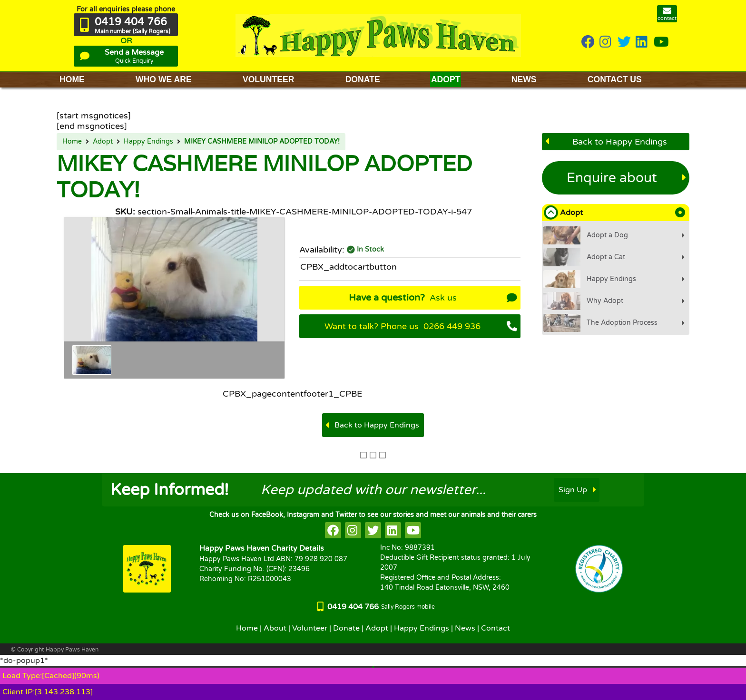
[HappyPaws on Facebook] (588, 43)
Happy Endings (148, 142)
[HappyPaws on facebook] (333, 530)
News (465, 628)
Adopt (103, 142)
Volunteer (310, 628)
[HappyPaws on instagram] (606, 43)
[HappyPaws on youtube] (661, 43)
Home (72, 142)
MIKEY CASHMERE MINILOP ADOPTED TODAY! (262, 142)
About (275, 628)
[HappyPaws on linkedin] (642, 43)
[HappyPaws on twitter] (624, 43)
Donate (346, 628)
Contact (496, 628)
